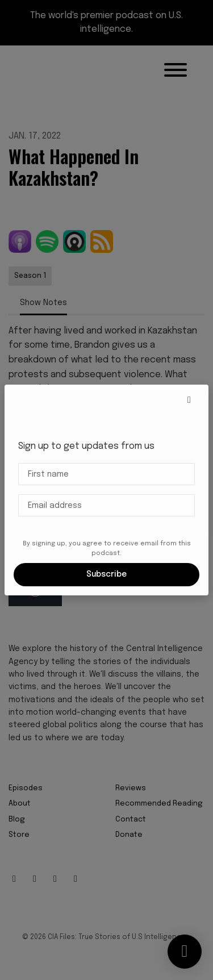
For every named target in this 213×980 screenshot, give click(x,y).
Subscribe (106, 574)
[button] (189, 401)
